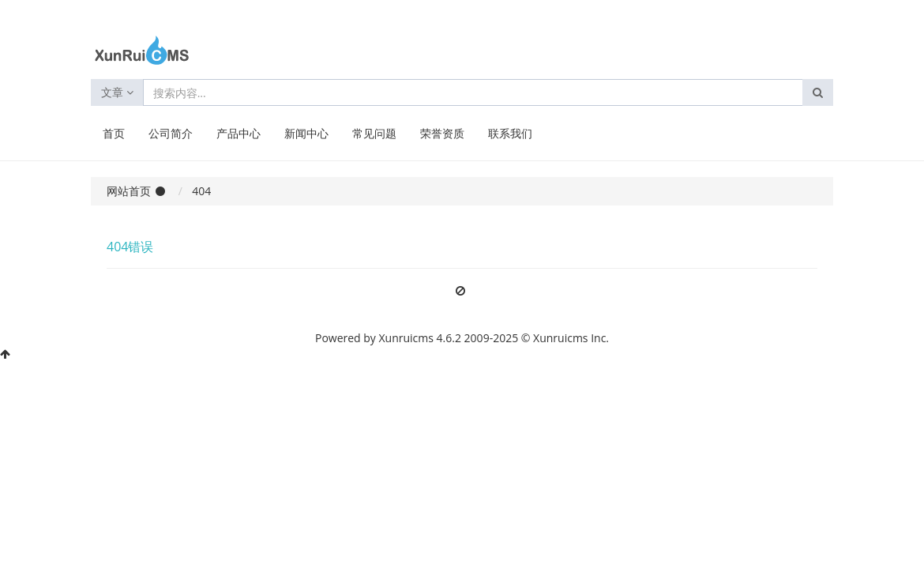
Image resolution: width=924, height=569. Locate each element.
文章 (117, 92)
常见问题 (374, 133)
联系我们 (510, 133)
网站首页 (129, 191)
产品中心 (239, 133)
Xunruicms (406, 338)
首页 (114, 133)
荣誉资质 (442, 133)
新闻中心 (306, 133)
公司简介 (171, 133)
